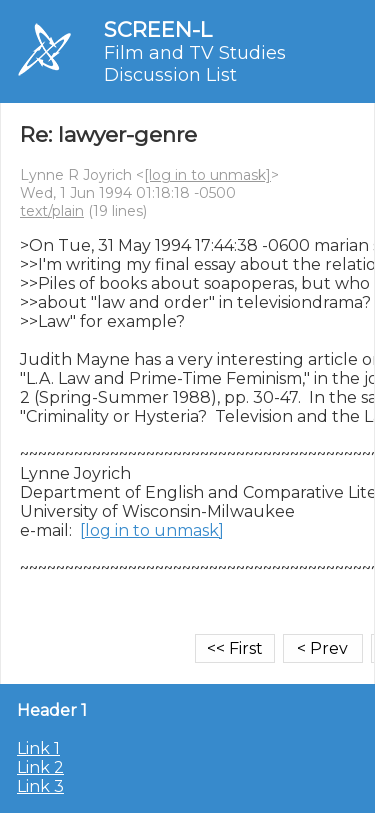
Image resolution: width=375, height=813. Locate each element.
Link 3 (40, 786)
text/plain (52, 211)
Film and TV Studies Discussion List (195, 64)
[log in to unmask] (207, 175)
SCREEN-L (158, 29)
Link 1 (38, 748)
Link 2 (40, 767)
